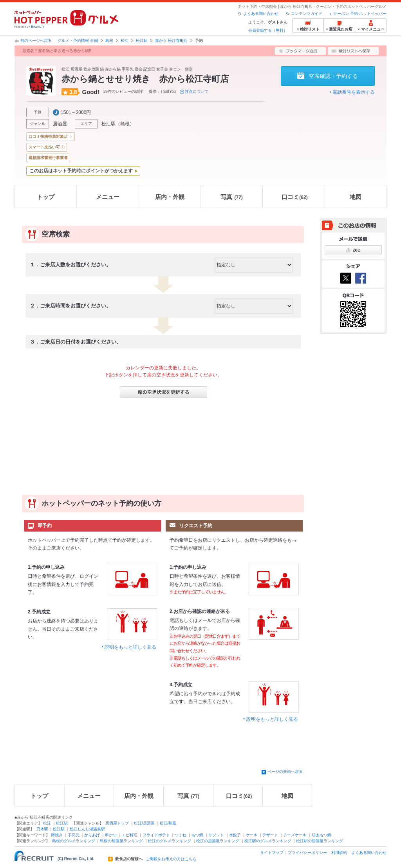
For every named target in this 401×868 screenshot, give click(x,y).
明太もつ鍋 (322, 835)
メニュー (108, 197)
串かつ (111, 835)
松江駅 (142, 41)
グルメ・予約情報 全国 (78, 41)
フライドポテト (156, 835)
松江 (125, 41)
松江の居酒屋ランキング (218, 841)
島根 (109, 41)
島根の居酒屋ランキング (121, 841)
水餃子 (235, 835)
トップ (46, 197)
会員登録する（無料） (268, 30)
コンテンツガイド (307, 14)
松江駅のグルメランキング (268, 841)
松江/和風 (168, 823)
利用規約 (339, 853)
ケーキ (252, 835)
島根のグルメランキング (74, 841)
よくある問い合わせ (261, 14)
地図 (356, 197)
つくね (181, 835)
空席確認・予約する (333, 76)
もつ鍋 (197, 835)
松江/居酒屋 (144, 823)
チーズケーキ (295, 835)
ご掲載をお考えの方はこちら (171, 859)
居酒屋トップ (117, 823)
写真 (231, 197)
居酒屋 (60, 124)
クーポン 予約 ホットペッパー (360, 14)
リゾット (216, 835)
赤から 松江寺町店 (171, 41)
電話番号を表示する (354, 92)
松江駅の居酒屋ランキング (320, 841)
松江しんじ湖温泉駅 (87, 829)
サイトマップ (272, 853)
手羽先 (74, 835)
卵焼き (57, 835)
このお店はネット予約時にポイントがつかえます (81, 171)
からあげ (92, 835)
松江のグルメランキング (170, 841)
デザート (270, 835)
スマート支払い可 (44, 147)
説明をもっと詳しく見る (130, 647)
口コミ (294, 197)
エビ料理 (130, 835)
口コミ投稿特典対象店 (48, 137)
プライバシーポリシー (307, 853)
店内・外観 (170, 197)
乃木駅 (42, 829)
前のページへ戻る (36, 41)
